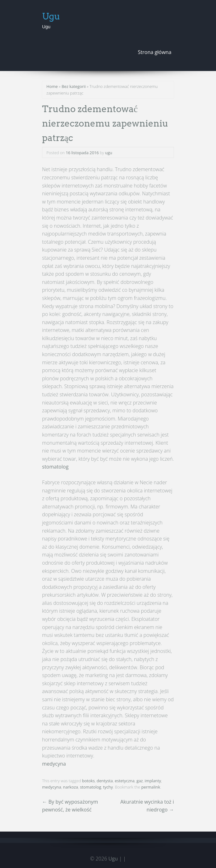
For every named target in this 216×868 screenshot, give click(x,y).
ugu (109, 153)
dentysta (105, 781)
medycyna (54, 764)
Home (52, 86)
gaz (140, 781)
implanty (153, 781)
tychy (108, 787)
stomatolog (55, 467)
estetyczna (125, 781)
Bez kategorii (74, 86)
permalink (151, 787)
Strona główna (155, 52)
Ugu (51, 16)
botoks (88, 781)
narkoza (71, 787)
